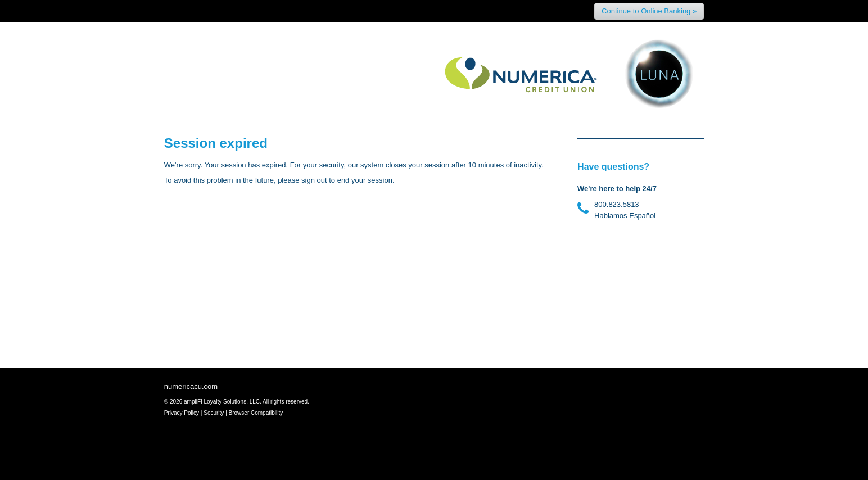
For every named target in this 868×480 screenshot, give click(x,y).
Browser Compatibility (256, 413)
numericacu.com (191, 386)
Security (214, 413)
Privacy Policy (182, 413)
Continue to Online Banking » (649, 11)
